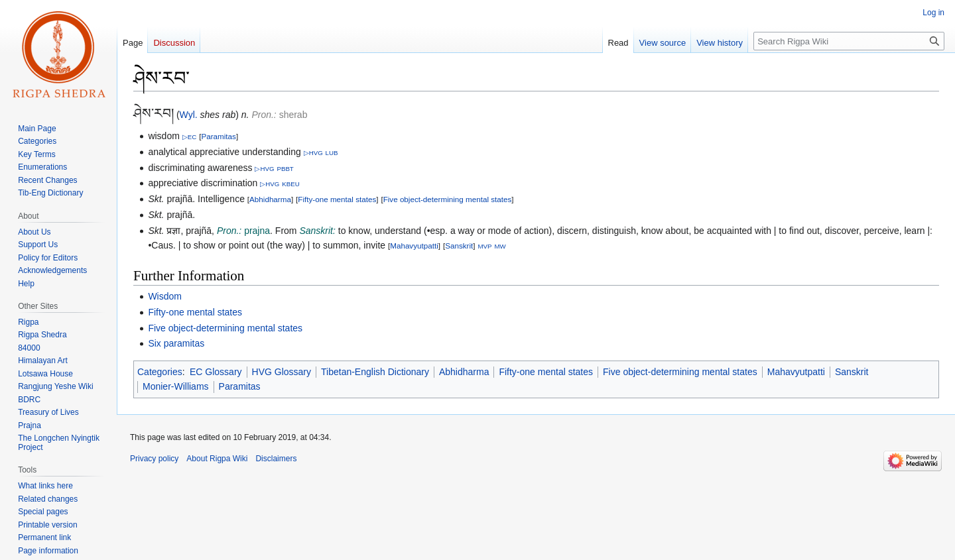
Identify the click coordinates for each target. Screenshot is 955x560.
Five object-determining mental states (448, 199)
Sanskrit (459, 246)
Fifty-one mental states (337, 199)
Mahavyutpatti (414, 246)
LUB (332, 153)
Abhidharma (270, 199)
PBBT (285, 169)
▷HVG (313, 153)
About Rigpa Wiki (217, 459)
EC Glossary (216, 372)
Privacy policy (154, 459)
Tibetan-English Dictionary (375, 372)
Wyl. (189, 115)
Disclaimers (276, 459)
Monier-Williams (176, 386)
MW (500, 246)
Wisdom (165, 296)
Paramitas (218, 136)
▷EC (190, 137)
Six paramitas (176, 343)
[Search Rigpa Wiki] (849, 41)
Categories (160, 372)
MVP (484, 246)
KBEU (290, 184)
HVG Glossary (282, 372)
